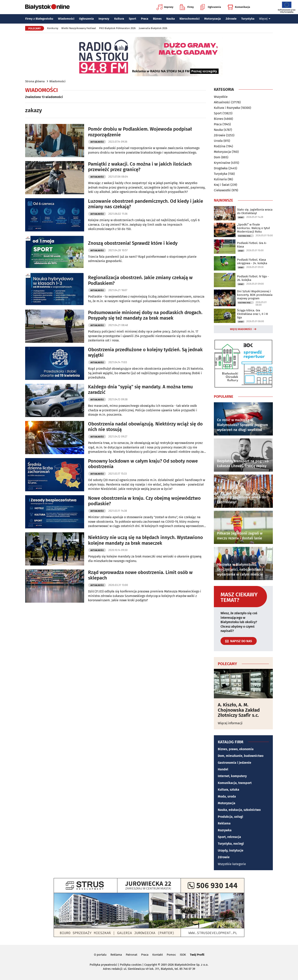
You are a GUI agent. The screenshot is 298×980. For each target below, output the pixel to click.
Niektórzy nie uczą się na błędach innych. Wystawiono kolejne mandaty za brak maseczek (145, 540)
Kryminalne (222, 163)
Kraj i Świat (222, 185)
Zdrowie (231, 19)
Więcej (265, 19)
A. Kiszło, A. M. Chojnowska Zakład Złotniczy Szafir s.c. (239, 710)
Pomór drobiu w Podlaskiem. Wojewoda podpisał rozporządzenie (140, 132)
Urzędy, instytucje (231, 850)
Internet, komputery (232, 776)
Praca (145, 19)
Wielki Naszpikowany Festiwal (79, 28)
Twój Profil (197, 955)
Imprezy (165, 7)
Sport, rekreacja (229, 837)
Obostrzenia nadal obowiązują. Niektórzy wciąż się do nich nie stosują (145, 427)
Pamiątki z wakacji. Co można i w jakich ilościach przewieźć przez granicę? (140, 167)
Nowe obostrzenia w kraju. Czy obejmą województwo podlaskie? (144, 501)
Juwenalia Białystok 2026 (153, 28)
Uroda (218, 141)
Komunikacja (239, 7)
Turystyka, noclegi (231, 844)
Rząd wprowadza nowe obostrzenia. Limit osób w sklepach (140, 575)
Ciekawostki (222, 190)
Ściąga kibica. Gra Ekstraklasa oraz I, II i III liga (252, 314)
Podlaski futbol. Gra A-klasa (252, 245)
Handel (223, 769)
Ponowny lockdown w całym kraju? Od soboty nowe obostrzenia (143, 464)
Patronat (132, 955)
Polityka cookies (131, 965)
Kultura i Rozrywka (227, 108)
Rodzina (220, 146)
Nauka (171, 19)
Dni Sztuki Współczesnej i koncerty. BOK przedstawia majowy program (255, 295)
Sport (132, 19)
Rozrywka (225, 830)
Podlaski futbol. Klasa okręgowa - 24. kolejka (252, 261)
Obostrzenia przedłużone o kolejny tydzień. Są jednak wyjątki (145, 352)
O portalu (100, 955)
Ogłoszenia (211, 7)
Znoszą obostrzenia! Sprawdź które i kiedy (133, 243)
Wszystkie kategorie (232, 864)
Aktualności (97, 142)
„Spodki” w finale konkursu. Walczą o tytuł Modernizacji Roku (253, 228)
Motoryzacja (212, 19)
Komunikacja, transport (235, 783)
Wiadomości (66, 19)
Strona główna (35, 81)
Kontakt (158, 955)
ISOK (183, 955)
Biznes (157, 19)
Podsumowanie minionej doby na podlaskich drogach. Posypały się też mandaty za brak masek (145, 315)
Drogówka (221, 168)
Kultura (119, 19)
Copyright (151, 965)
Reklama (224, 823)
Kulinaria (220, 179)
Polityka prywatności (103, 965)
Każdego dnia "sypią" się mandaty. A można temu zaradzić (140, 390)
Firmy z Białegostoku (39, 19)
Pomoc (171, 955)
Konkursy (53, 28)
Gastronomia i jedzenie (235, 763)
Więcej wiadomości (241, 329)
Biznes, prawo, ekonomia (236, 749)
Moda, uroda (227, 796)
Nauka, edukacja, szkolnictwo (239, 810)
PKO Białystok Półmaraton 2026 (117, 28)
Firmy (187, 7)
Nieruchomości (189, 19)
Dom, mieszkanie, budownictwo (241, 756)
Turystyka (248, 19)
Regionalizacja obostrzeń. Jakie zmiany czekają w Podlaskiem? (140, 280)
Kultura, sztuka (229, 790)
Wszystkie (221, 97)
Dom (217, 157)
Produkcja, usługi (230, 817)
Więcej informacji (230, 723)
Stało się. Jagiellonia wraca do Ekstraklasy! (255, 211)
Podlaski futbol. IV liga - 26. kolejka (253, 278)
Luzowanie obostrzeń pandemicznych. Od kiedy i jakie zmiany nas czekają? (146, 204)
